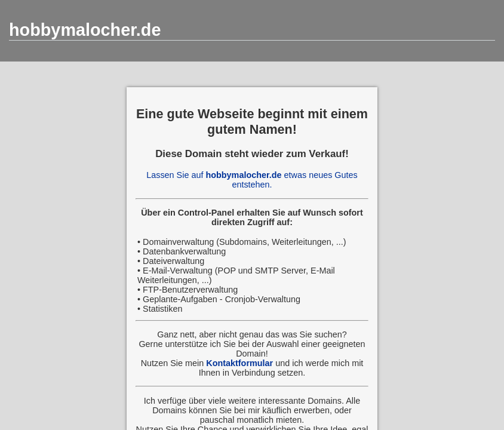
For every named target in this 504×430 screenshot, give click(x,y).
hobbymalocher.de (85, 30)
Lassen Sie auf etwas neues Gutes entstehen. (252, 180)
